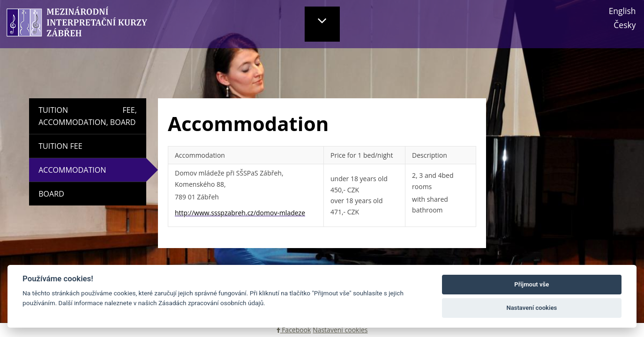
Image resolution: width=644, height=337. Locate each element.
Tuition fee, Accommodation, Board (88, 116)
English (622, 11)
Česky (625, 25)
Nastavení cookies (340, 330)
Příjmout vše (532, 284)
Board (51, 194)
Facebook (294, 330)
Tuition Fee (60, 146)
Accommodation (98, 170)
